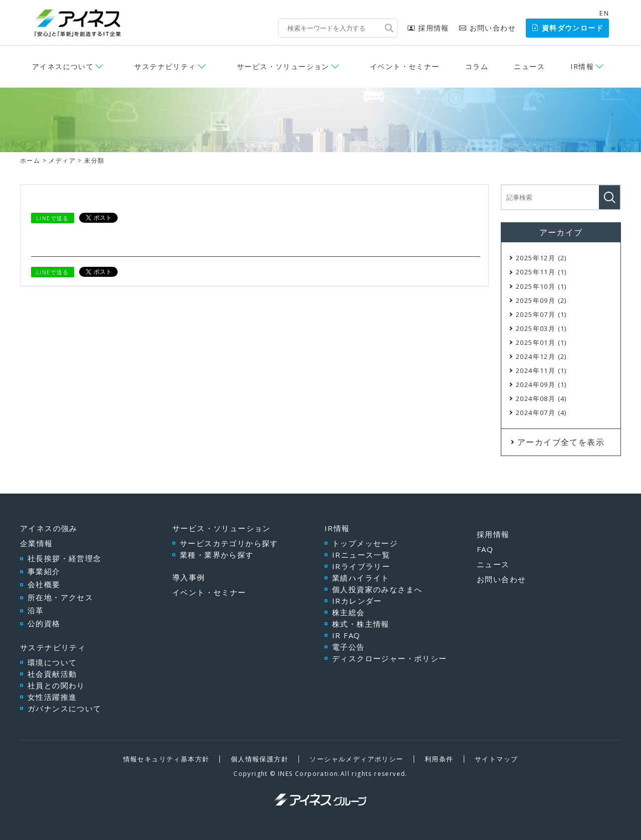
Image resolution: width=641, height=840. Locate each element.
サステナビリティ (165, 66)
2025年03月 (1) (541, 328)
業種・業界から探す (217, 555)
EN (604, 13)
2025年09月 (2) (541, 300)
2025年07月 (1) (541, 314)
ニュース (529, 66)
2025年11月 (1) (541, 272)
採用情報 (428, 28)
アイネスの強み (49, 528)
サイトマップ (496, 759)
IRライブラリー (361, 566)
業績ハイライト (361, 578)
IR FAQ (346, 635)
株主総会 (349, 612)
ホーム (30, 160)
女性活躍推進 (52, 697)
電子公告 (349, 647)
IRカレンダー (357, 601)
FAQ (485, 549)
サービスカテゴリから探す (229, 543)
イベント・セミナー (405, 66)
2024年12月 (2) (541, 356)
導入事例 (189, 577)
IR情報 (582, 66)
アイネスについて (63, 66)
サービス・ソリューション (283, 66)
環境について (52, 662)
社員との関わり (56, 685)
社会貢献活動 (52, 674)
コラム (477, 66)
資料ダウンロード (567, 28)
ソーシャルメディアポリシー (356, 759)
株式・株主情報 (361, 624)
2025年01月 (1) (541, 342)
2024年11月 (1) (541, 370)
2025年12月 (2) (541, 258)
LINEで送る (53, 218)
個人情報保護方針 (260, 759)
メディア (62, 160)
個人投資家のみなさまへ (377, 589)
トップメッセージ (365, 543)
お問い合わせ (488, 28)
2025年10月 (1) (541, 286)
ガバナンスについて (65, 708)
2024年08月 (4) (541, 398)
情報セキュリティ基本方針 (167, 759)
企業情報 (37, 543)
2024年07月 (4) (541, 412)
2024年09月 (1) (541, 384)
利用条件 (439, 759)
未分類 (94, 160)
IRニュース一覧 (361, 555)
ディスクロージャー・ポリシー (390, 658)
